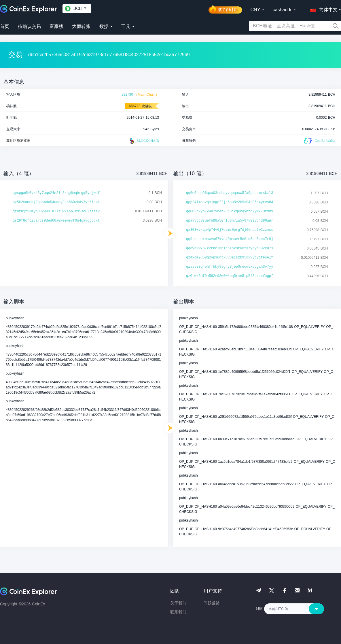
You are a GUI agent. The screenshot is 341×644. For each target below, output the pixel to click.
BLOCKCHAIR (144, 141)
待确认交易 (29, 26)
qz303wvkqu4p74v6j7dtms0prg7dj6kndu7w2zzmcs (230, 230)
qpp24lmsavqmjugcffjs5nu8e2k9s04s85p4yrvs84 (230, 202)
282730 (127, 95)
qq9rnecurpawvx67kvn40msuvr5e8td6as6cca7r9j (230, 239)
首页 (5, 26)
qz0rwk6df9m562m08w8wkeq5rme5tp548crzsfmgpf (230, 276)
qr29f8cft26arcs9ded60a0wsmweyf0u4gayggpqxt (56, 221)
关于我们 (178, 603)
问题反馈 (212, 603)
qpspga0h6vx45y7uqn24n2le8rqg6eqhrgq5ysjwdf (56, 193)
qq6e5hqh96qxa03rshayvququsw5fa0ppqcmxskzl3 (230, 193)
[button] (323, 9)
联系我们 (178, 612)
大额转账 (81, 26)
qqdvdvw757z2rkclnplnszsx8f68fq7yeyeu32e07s (230, 248)
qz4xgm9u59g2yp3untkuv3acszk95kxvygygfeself (230, 258)
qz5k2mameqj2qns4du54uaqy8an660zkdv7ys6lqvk (56, 202)
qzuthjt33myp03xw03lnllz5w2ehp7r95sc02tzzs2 (56, 211)
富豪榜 (56, 26)
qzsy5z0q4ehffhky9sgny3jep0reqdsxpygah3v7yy (230, 267)
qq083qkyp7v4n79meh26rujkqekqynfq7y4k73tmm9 (230, 211)
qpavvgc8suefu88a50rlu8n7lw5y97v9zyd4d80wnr (230, 221)
